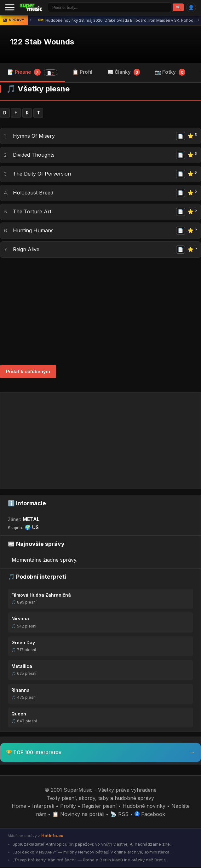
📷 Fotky (170, 72)
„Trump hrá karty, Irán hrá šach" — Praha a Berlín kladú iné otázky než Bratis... (90, 861)
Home (19, 807)
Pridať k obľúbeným (28, 372)
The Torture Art (32, 212)
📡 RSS (119, 815)
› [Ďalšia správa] (198, 21)
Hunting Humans (33, 231)
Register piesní (99, 807)
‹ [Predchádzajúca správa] (30, 21)
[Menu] (10, 8)
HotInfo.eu (52, 836)
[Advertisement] (100, 312)
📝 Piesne (32, 73)
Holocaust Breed (33, 194)
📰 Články (124, 72)
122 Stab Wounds (42, 42)
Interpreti (43, 807)
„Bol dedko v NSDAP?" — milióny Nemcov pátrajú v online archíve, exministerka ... (92, 853)
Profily (68, 807)
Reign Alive (26, 250)
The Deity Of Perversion (42, 175)
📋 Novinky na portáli (78, 815)
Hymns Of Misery (34, 137)
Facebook (150, 815)
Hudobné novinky (144, 807)
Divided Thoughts (34, 156)
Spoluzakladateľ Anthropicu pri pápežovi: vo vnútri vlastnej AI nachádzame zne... (92, 845)
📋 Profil (82, 72)
